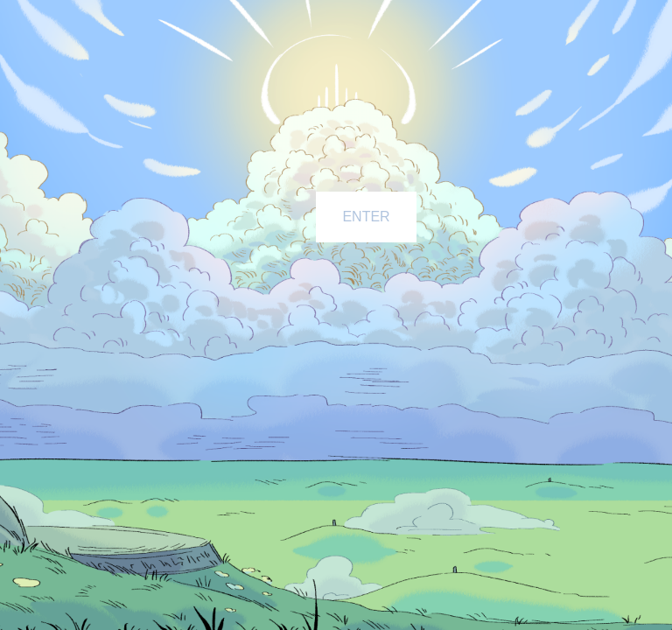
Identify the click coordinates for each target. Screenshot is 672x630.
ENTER (366, 217)
